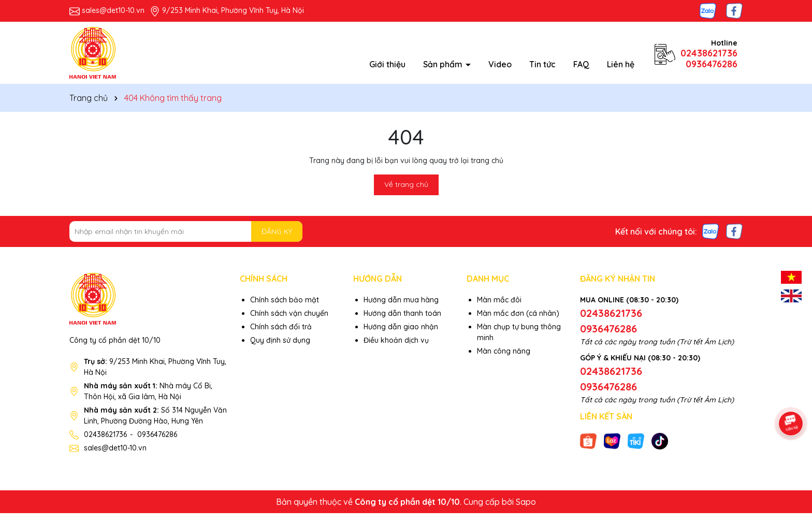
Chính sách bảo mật (285, 300)
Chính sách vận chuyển (289, 313)
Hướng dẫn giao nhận (401, 327)
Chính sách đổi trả (281, 327)
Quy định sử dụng (280, 340)
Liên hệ (621, 64)
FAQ (581, 64)
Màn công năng (504, 351)
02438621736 (709, 53)
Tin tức (542, 64)
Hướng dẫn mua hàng (401, 300)
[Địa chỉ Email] (186, 231)
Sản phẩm (444, 64)
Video (500, 64)
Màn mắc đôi (499, 300)
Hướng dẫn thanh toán (402, 313)
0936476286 (712, 64)
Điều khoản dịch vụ (396, 340)
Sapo (526, 502)
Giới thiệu (387, 64)
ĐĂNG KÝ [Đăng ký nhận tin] (277, 231)
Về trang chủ (406, 184)
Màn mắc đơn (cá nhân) (518, 313)
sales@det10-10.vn (113, 10)
